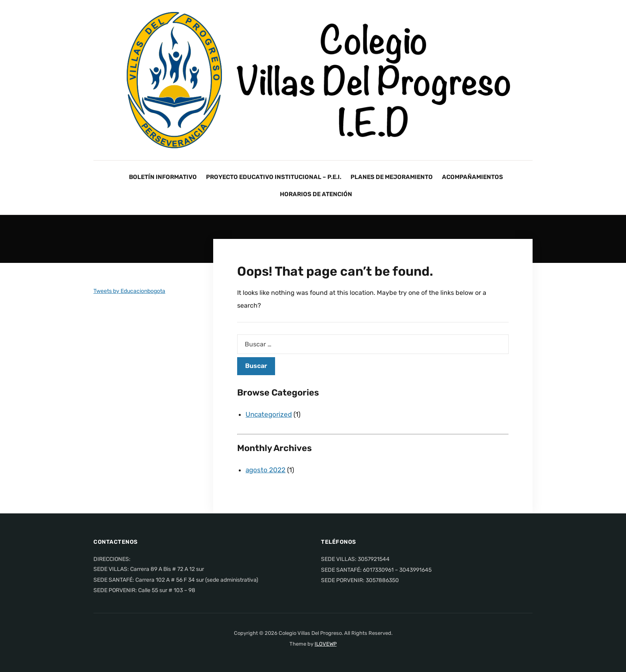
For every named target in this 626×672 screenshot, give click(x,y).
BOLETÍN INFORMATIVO (163, 177)
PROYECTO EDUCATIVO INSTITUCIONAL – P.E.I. (274, 177)
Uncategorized (269, 414)
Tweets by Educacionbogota (129, 291)
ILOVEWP (326, 644)
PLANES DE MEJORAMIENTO (392, 177)
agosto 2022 (265, 470)
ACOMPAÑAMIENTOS (472, 177)
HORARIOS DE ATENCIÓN (316, 194)
